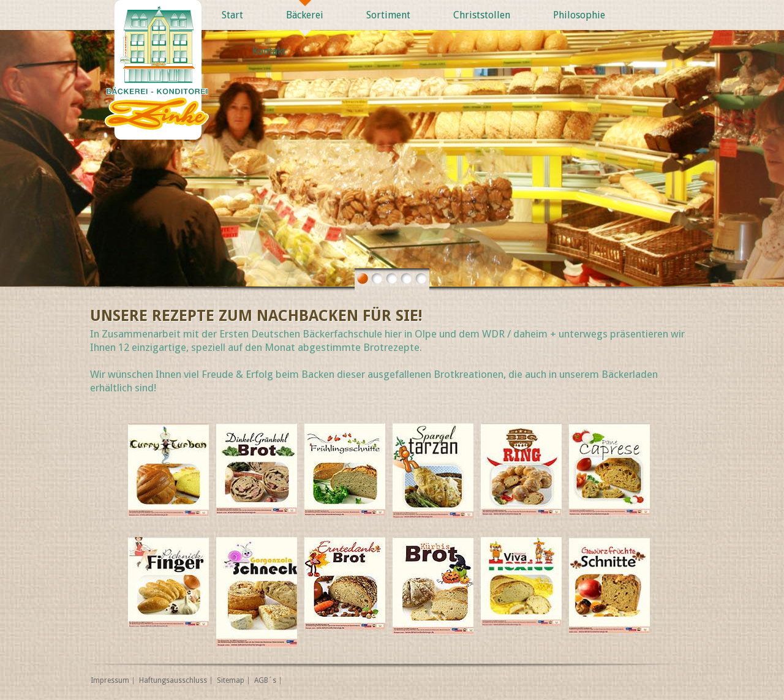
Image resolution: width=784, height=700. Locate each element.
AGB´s (265, 680)
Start (232, 15)
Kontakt (269, 51)
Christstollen (482, 15)
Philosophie (579, 15)
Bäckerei (305, 15)
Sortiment (388, 15)
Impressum (110, 680)
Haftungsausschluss (173, 680)
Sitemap (231, 680)
